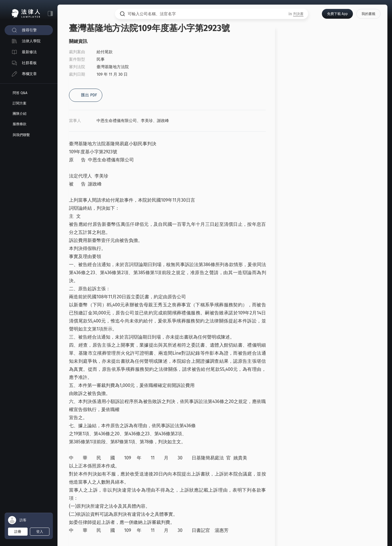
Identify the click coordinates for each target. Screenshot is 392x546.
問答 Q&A (20, 93)
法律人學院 (31, 41)
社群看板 (29, 63)
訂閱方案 (20, 103)
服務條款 (20, 124)
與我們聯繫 (21, 135)
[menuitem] (29, 30)
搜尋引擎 (29, 30)
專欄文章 (29, 74)
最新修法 (29, 52)
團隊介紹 (20, 114)
